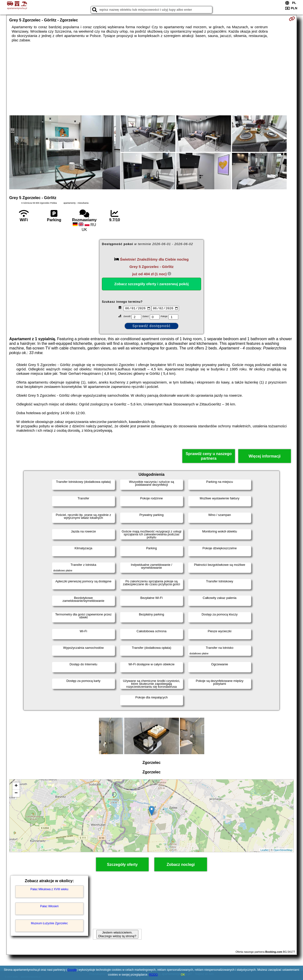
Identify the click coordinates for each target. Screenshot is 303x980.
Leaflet (264, 850)
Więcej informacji (264, 456)
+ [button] (16, 786)
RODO (153, 975)
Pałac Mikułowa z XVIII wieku (49, 889)
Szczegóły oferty (122, 865)
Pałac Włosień (49, 906)
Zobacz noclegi (181, 865)
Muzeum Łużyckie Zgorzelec (49, 923)
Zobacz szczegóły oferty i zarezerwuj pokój (151, 284)
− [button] (16, 793)
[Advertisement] (151, 79)
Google (72, 970)
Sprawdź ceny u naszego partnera (209, 456)
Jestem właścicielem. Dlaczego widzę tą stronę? (117, 934)
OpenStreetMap (283, 850)
